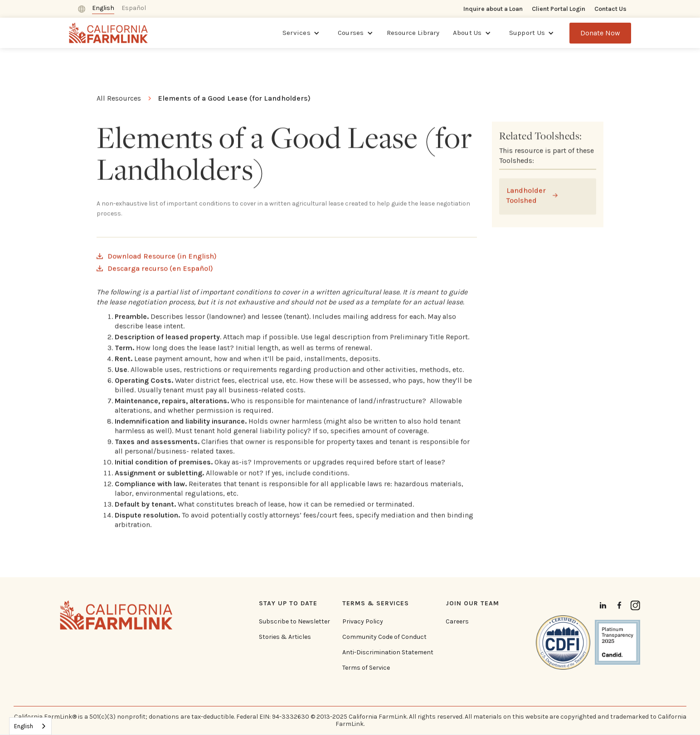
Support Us (527, 33)
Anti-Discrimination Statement (388, 652)
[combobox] (30, 726)
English (24, 726)
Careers (457, 622)
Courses (351, 33)
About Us (467, 33)
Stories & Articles (285, 637)
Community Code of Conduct (384, 637)
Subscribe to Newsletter (294, 622)
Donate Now (600, 33)
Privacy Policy (363, 622)
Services (297, 33)
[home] (109, 33)
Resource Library (413, 33)
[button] (301, 33)
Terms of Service (366, 668)
